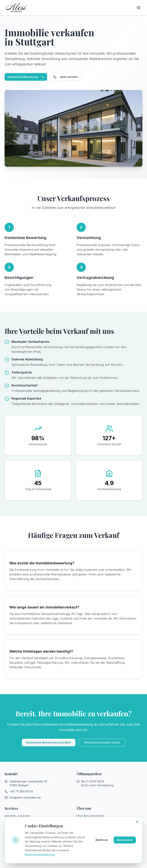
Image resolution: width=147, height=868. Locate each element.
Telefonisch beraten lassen (102, 742)
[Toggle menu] (139, 8)
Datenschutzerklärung (40, 854)
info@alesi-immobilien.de (25, 798)
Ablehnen (102, 840)
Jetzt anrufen (66, 77)
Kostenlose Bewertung (26, 77)
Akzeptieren (125, 840)
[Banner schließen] (137, 822)
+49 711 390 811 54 (21, 791)
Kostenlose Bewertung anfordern (49, 742)
